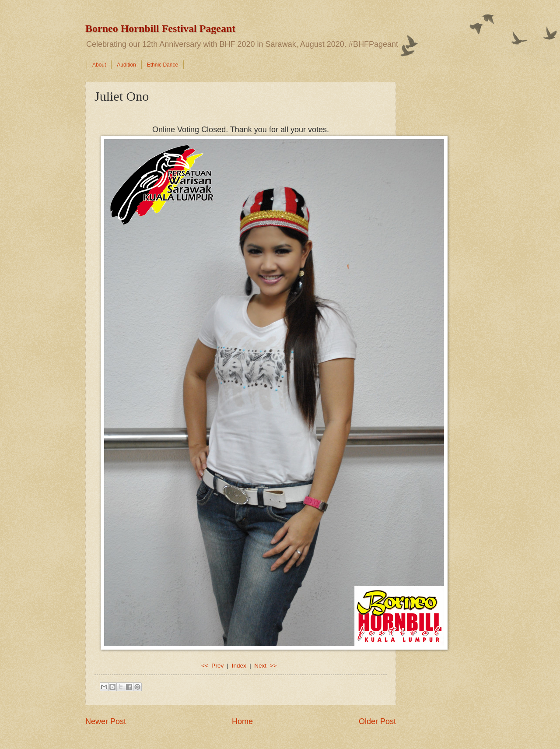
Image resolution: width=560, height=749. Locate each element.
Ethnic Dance (163, 65)
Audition (126, 65)
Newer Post (106, 721)
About (99, 65)
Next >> (265, 666)
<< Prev (213, 666)
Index (239, 666)
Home (242, 721)
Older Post (377, 721)
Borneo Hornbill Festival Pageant (160, 28)
